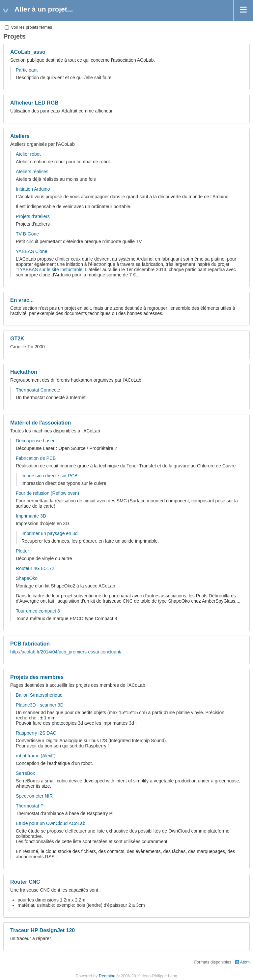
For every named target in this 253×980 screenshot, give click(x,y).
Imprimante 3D (31, 516)
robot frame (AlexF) (36, 756)
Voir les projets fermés (28, 27)
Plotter (22, 551)
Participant (27, 70)
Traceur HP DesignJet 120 (42, 930)
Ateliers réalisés (32, 172)
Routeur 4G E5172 (35, 568)
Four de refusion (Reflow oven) (47, 493)
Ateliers (20, 136)
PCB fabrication (30, 644)
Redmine (107, 976)
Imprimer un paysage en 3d (49, 533)
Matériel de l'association (41, 423)
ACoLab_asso (28, 52)
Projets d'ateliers (33, 216)
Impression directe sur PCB (49, 476)
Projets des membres (37, 677)
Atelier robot (28, 154)
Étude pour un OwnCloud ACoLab (51, 823)
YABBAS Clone (31, 251)
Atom (245, 962)
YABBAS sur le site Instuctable (51, 269)
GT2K (17, 339)
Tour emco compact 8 (38, 611)
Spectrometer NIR (34, 796)
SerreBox (25, 773)
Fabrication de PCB (36, 458)
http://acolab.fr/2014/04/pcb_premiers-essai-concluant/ (66, 652)
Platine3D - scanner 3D (40, 705)
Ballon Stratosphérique (39, 695)
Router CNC (25, 882)
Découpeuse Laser (35, 441)
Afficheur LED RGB (34, 103)
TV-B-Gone (27, 234)
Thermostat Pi (30, 806)
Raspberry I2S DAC (36, 733)
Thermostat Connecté (38, 390)
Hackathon (24, 372)
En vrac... (22, 300)
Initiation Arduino (33, 189)
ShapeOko (27, 578)
